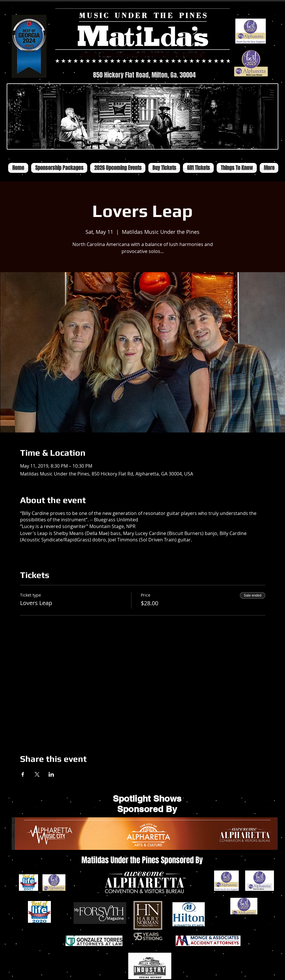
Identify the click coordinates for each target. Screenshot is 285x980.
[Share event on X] (37, 774)
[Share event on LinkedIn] (51, 774)
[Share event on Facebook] (23, 774)
